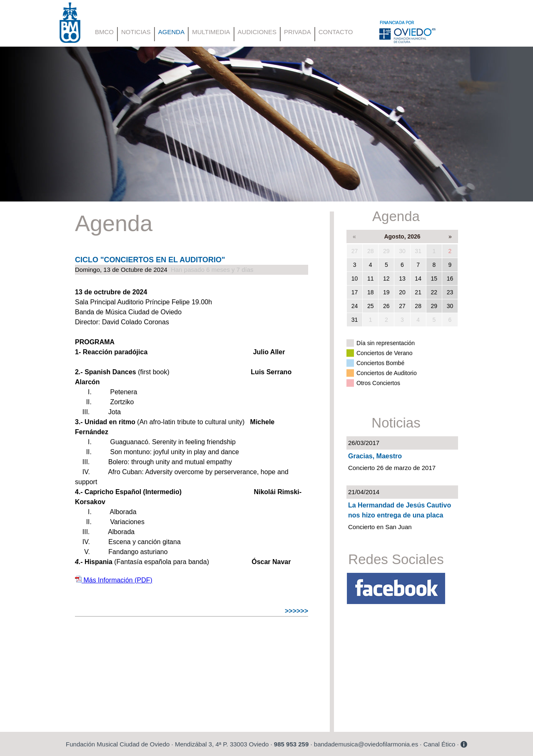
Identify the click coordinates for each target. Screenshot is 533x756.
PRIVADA (298, 32)
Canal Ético (440, 744)
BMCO (104, 32)
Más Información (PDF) (114, 580)
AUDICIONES (257, 32)
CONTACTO (336, 32)
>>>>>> (296, 611)
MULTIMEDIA (211, 32)
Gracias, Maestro (375, 456)
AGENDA (171, 32)
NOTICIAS (136, 32)
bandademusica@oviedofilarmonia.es (366, 744)
